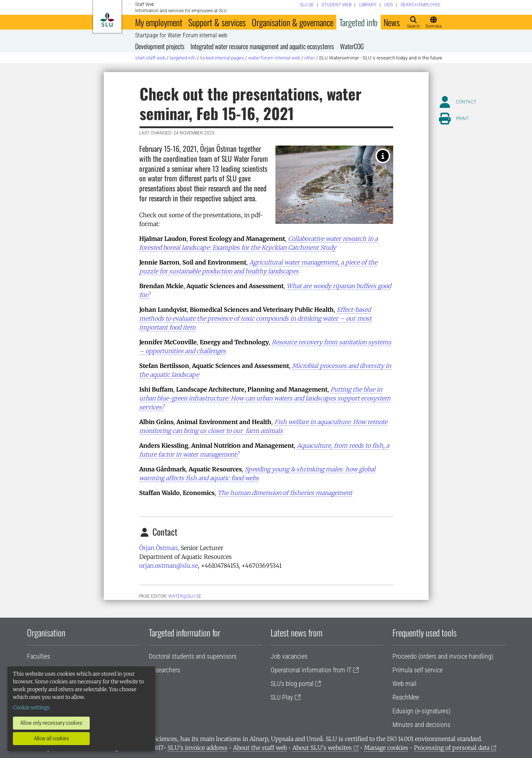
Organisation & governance (293, 22)
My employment (159, 22)
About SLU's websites (322, 748)
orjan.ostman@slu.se (169, 566)
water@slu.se (185, 596)
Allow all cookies (52, 738)
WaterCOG (352, 46)
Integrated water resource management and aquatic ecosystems (262, 46)
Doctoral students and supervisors (193, 656)
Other (310, 58)
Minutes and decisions (421, 725)
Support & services (217, 22)
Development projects (160, 46)
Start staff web (150, 58)
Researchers (164, 670)
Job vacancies (289, 656)
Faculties (39, 656)
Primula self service (418, 670)
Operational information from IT (311, 670)
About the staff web (260, 748)
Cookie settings (31, 707)
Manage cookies (386, 748)
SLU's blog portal (292, 684)
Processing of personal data (452, 748)
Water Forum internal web (274, 58)
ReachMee (406, 697)
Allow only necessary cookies (51, 723)
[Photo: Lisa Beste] (383, 156)
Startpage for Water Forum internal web (181, 35)
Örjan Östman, (159, 548)
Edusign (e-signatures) (421, 711)
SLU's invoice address (198, 748)
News (392, 22)
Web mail (404, 684)
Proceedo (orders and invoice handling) (443, 656)
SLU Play (282, 697)
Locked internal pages (222, 58)
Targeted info (358, 22)
